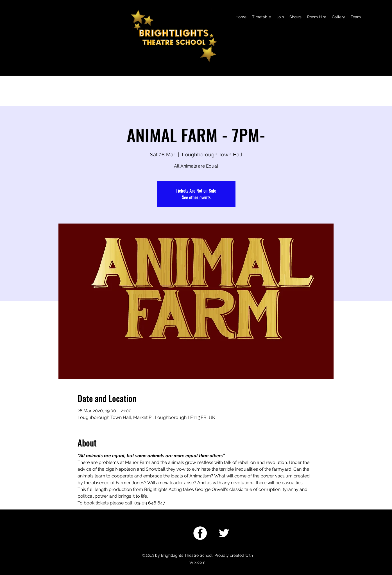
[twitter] (224, 533)
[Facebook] (200, 533)
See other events (196, 197)
